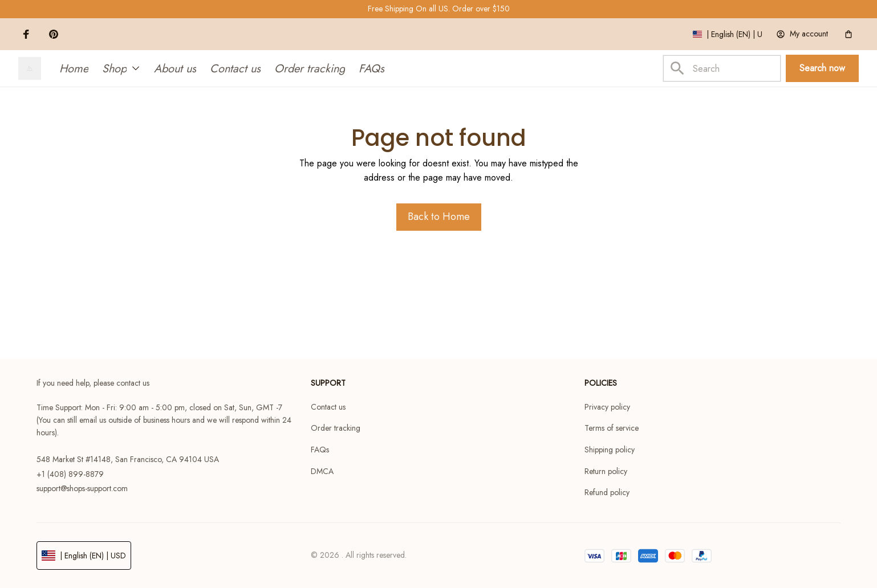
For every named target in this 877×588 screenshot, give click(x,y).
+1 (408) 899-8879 (70, 474)
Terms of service (612, 428)
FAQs (320, 450)
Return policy (606, 471)
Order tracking (336, 428)
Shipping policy (610, 450)
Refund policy (607, 492)
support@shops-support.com (82, 488)
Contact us (328, 407)
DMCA (322, 471)
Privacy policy (607, 407)
